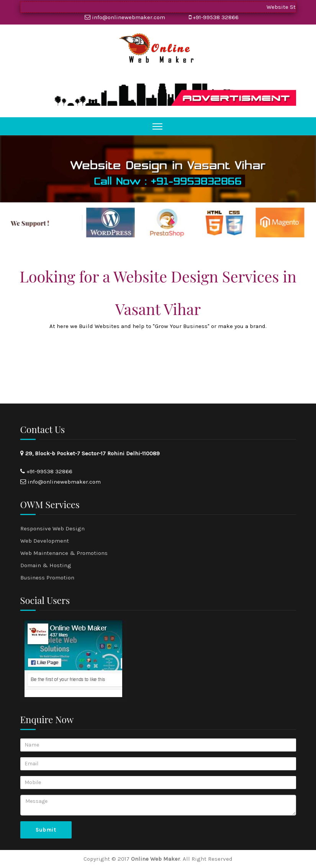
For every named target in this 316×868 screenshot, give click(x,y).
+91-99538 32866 (216, 17)
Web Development (45, 541)
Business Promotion (47, 578)
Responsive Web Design (52, 528)
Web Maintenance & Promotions (64, 553)
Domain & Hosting (46, 565)
